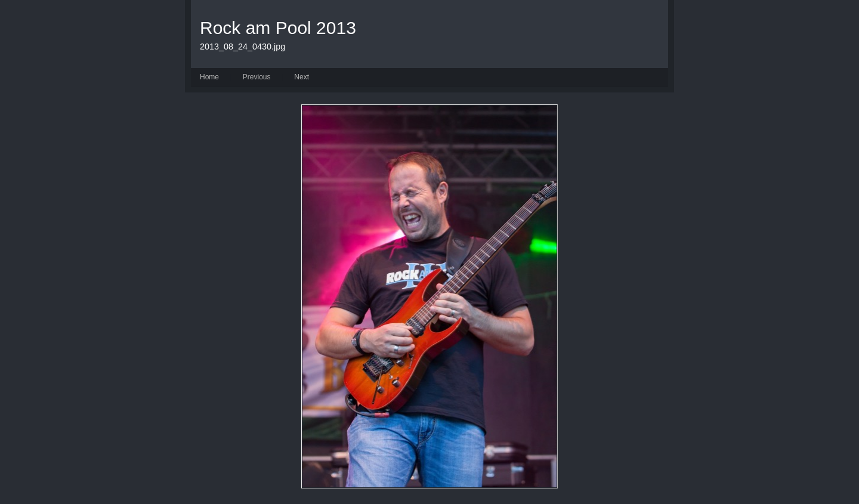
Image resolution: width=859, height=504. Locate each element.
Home (209, 77)
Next (302, 77)
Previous (257, 77)
